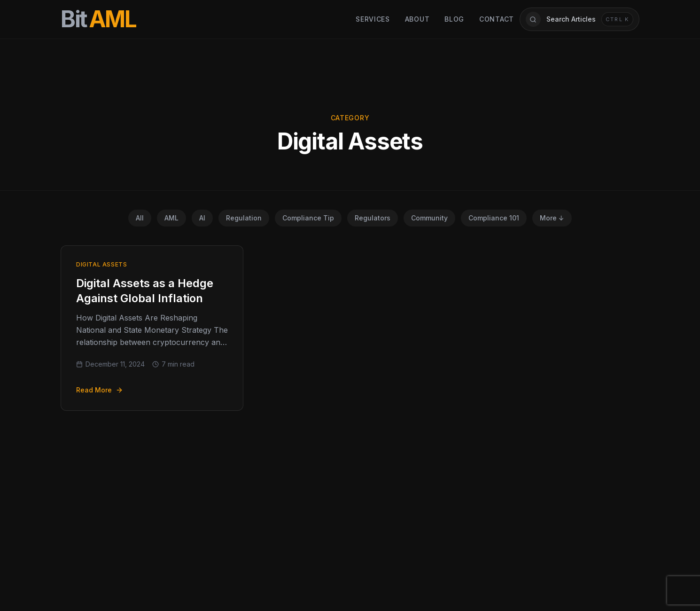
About (417, 19)
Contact (497, 19)
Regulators (373, 218)
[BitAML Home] (98, 19)
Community (429, 218)
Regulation (244, 218)
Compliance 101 (494, 218)
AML (171, 218)
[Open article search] (579, 19)
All (140, 218)
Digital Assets (101, 264)
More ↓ (552, 218)
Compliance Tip (308, 218)
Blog (454, 19)
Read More (100, 390)
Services (373, 19)
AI (202, 218)
